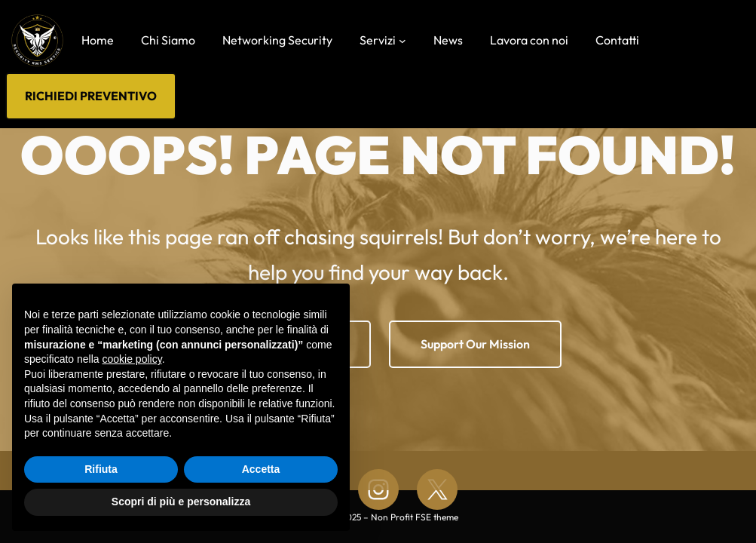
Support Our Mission (475, 344)
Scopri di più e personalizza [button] (181, 502)
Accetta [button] (261, 469)
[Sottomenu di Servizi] (402, 40)
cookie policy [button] (132, 359)
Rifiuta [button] (101, 469)
